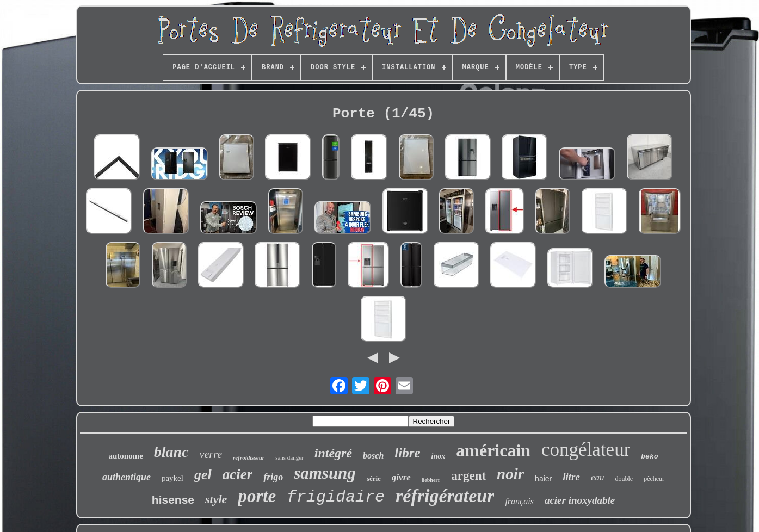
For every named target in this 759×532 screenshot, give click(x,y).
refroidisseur (249, 457)
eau (598, 477)
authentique (126, 477)
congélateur (586, 450)
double (624, 479)
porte (257, 496)
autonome (125, 456)
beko (649, 457)
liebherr (431, 480)
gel (203, 475)
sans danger (289, 457)
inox (439, 456)
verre (211, 454)
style (216, 499)
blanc (171, 452)
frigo (273, 477)
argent (468, 476)
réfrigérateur (445, 496)
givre (401, 477)
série (374, 478)
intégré (333, 453)
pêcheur (654, 479)
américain (493, 450)
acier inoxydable (580, 500)
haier (543, 479)
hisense (173, 500)
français (519, 501)
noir (510, 474)
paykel (172, 478)
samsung (325, 473)
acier (237, 474)
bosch (373, 456)
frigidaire (336, 497)
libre (407, 453)
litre (571, 477)
